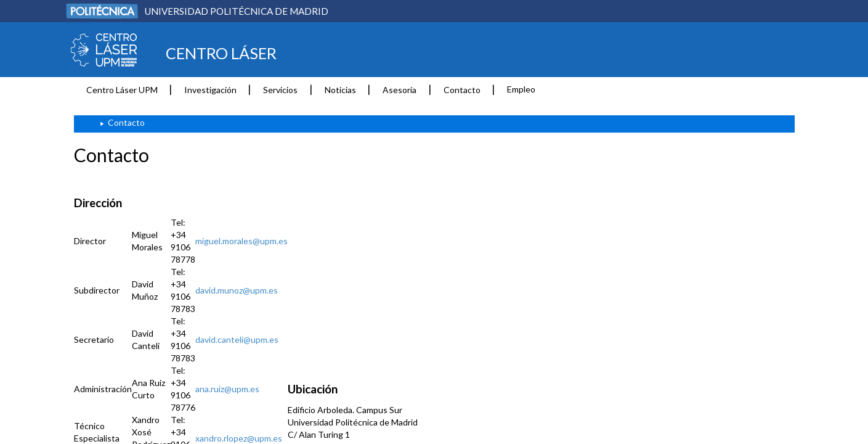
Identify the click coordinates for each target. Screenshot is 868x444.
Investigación (210, 90)
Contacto (462, 90)
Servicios (280, 90)
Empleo (521, 89)
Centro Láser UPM (122, 90)
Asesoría (400, 90)
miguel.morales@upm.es (241, 241)
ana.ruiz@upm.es (227, 389)
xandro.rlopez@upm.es (239, 438)
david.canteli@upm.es (237, 339)
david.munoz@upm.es (237, 290)
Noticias (340, 90)
